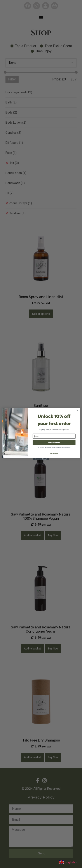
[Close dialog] (77, 410)
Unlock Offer (54, 443)
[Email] (54, 436)
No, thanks (54, 453)
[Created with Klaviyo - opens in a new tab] (41, 459)
